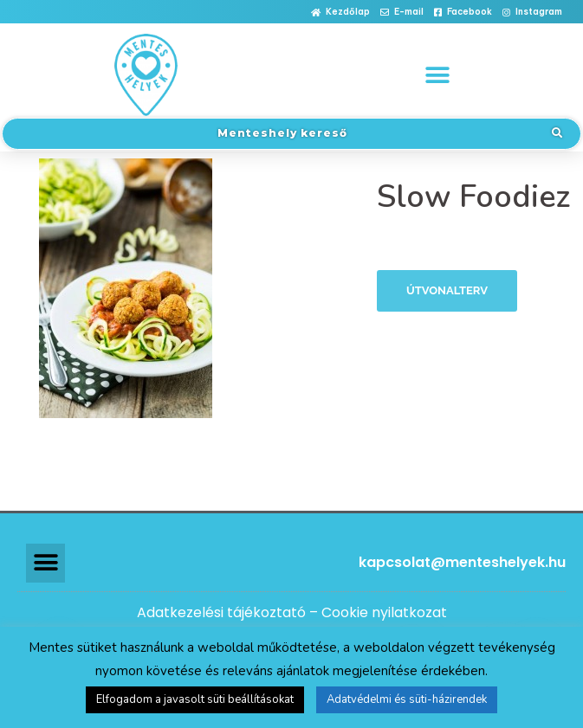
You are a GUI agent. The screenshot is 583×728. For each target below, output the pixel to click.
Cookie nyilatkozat (384, 612)
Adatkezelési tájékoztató (221, 612)
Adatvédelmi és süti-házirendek (407, 699)
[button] (340, 13)
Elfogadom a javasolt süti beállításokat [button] (195, 699)
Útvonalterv (447, 290)
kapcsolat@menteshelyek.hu (462, 562)
